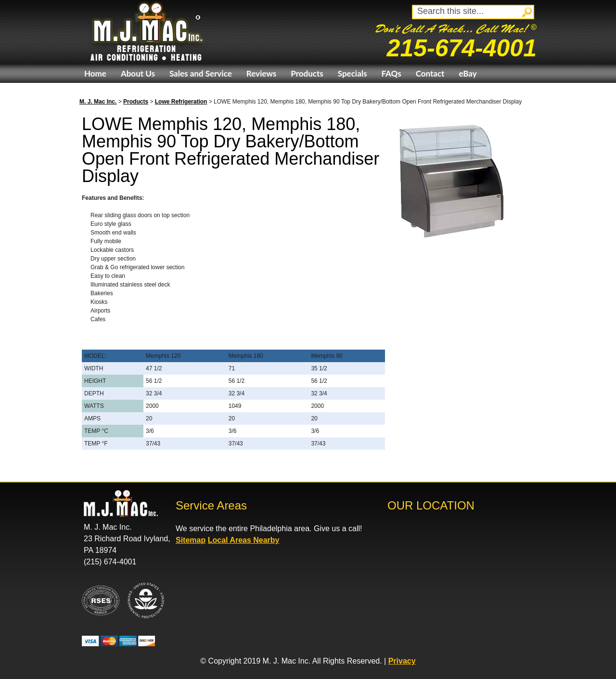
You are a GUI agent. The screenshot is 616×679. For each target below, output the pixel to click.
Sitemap (191, 540)
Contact (430, 73)
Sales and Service (201, 73)
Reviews (261, 73)
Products (307, 73)
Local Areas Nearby (244, 540)
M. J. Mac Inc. (98, 102)
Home (95, 73)
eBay (468, 73)
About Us (138, 73)
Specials (353, 73)
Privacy (402, 661)
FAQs (391, 73)
